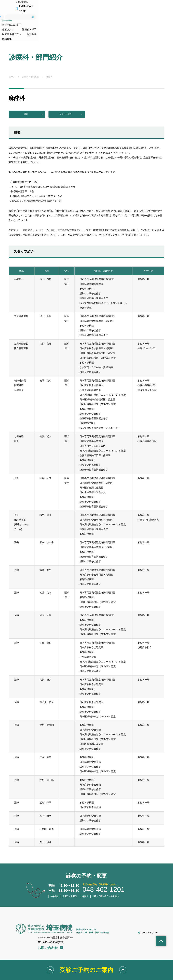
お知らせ (136, 20)
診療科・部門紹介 (31, 59)
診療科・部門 (77, 20)
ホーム (12, 59)
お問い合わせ (50, 931)
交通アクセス (129, 4)
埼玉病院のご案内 (20, 20)
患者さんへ (49, 20)
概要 (34, 97)
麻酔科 (49, 59)
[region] (86, 535)
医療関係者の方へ (107, 20)
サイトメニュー (119, 13)
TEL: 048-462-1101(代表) (51, 925)
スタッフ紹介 (71, 97)
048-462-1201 (104, 872)
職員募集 (160, 20)
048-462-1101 (152, 4)
